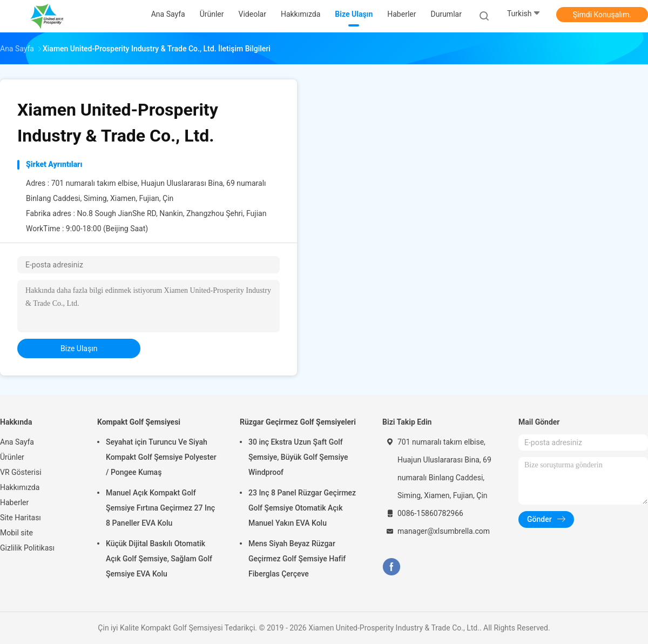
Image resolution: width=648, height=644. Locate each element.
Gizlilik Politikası (27, 548)
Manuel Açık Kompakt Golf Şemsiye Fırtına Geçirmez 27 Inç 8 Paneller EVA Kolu (160, 508)
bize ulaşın (79, 348)
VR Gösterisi (21, 472)
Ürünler (12, 457)
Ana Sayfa (17, 442)
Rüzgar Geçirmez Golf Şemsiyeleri (298, 422)
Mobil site (16, 533)
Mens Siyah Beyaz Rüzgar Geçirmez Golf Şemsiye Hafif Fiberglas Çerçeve (297, 559)
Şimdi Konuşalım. (602, 15)
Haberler (14, 502)
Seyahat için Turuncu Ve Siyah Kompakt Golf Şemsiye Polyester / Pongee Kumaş (161, 457)
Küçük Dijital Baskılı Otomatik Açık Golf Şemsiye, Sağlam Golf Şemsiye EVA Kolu (159, 559)
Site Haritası (21, 518)
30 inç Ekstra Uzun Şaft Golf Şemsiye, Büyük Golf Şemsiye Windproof (298, 457)
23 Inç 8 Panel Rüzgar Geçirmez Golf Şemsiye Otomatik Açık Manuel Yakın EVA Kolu (302, 508)
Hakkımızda (20, 487)
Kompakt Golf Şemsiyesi (139, 422)
